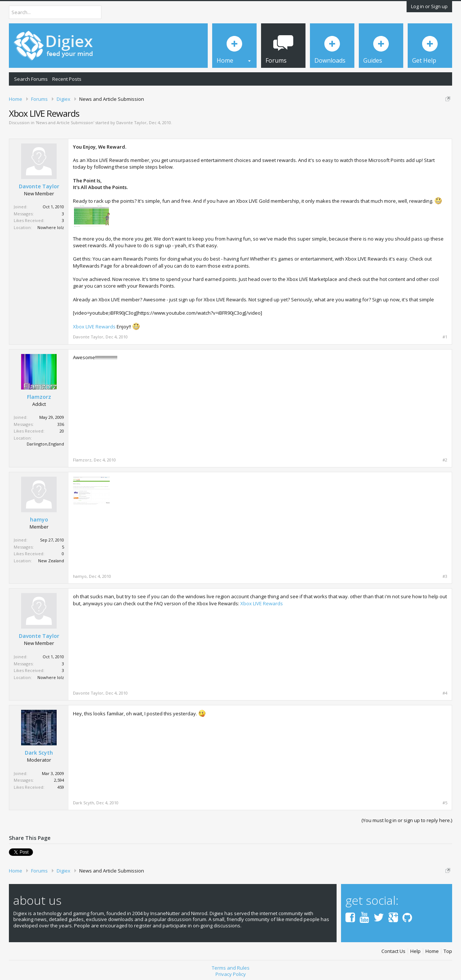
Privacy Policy (231, 974)
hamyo (39, 520)
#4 (445, 693)
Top (448, 951)
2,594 (59, 780)
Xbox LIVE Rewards (94, 327)
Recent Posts (67, 79)
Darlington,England (45, 444)
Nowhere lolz (51, 227)
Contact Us (393, 951)
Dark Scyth (39, 753)
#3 (445, 576)
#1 (445, 337)
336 (61, 424)
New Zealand (51, 561)
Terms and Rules (231, 968)
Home (432, 951)
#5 (445, 803)
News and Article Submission (65, 122)
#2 (445, 460)
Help (415, 951)
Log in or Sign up (429, 6)
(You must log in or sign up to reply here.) (407, 820)
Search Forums (31, 79)
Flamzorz (39, 397)
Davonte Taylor (131, 122)
